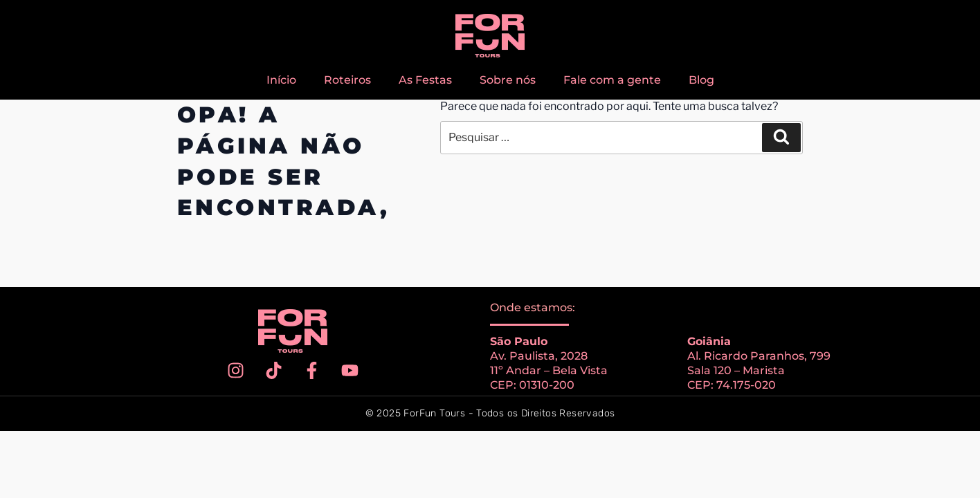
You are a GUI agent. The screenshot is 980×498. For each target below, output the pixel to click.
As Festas (425, 80)
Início (281, 80)
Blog (701, 80)
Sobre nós (508, 80)
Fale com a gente (612, 80)
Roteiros (347, 80)
